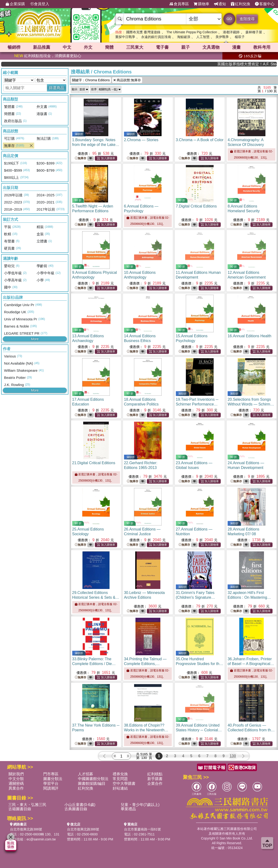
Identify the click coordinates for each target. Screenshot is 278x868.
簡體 (109, 47)
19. (197, 404)
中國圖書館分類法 (93, 779)
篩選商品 (57, 88)
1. (96, 145)
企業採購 (15, 4)
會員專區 (179, 4)
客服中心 (265, 4)
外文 (88, 47)
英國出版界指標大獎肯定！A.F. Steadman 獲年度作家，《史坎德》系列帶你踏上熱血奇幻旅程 (259, 64)
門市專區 (51, 774)
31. (195, 597)
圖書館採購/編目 (92, 784)
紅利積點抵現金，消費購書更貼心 (48, 56)
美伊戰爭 (222, 37)
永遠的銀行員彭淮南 (156, 37)
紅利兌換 (240, 4)
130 (233, 756)
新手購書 (155, 779)
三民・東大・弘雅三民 (27, 805)
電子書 (162, 47)
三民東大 (135, 47)
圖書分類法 (53, 779)
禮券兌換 (120, 774)
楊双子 (240, 37)
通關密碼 (16, 784)
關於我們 (16, 774)
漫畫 (236, 47)
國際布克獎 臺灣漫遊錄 (143, 32)
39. (199, 730)
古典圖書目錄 (76, 809)
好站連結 (120, 788)
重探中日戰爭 (125, 37)
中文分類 (16, 779)
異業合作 (16, 788)
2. (141, 140)
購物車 (201, 4)
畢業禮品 (128, 809)
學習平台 (51, 784)
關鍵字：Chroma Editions (91, 80)
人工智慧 (203, 37)
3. (200, 140)
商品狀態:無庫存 (127, 80)
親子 (186, 47)
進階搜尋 (247, 19)
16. (249, 336)
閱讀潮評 (51, 788)
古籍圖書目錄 (20, 809)
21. (94, 463)
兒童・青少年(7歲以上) (140, 805)
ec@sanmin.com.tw (41, 839)
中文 (67, 47)
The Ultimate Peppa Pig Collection (192, 32)
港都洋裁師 (231, 32)
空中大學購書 (124, 784)
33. (94, 664)
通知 (220, 4)
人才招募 (86, 774)
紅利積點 (155, 774)
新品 (42, 47)
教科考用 (262, 47)
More (35, 339)
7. (196, 206)
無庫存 (81, 158)
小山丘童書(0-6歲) (80, 805)
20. (251, 404)
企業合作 (155, 784)
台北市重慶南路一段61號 (143, 829)
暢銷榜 (14, 47)
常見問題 (120, 779)
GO (229, 19)
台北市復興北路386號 (26, 829)
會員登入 (39, 4)
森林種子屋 (254, 32)
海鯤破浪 (184, 37)
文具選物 (211, 47)
